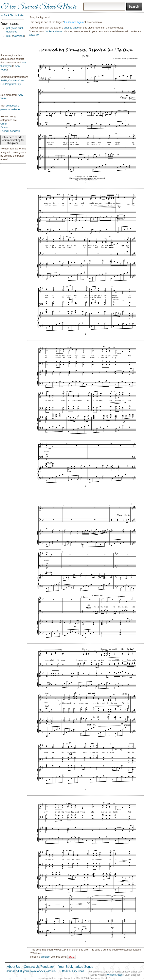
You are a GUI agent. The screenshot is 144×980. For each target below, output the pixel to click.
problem (46, 957)
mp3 (9, 36)
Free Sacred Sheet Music (39, 7)
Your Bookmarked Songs (76, 967)
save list (34, 35)
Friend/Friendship (10, 131)
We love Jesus (115, 975)
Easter (4, 127)
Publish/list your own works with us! (32, 971)
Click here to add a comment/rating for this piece (13, 140)
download (12, 32)
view (14, 28)
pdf (8, 28)
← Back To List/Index (12, 15)
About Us (13, 967)
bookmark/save (53, 31)
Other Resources (72, 971)
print (20, 28)
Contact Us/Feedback (39, 967)
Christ (4, 124)
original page (71, 28)
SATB (4, 80)
